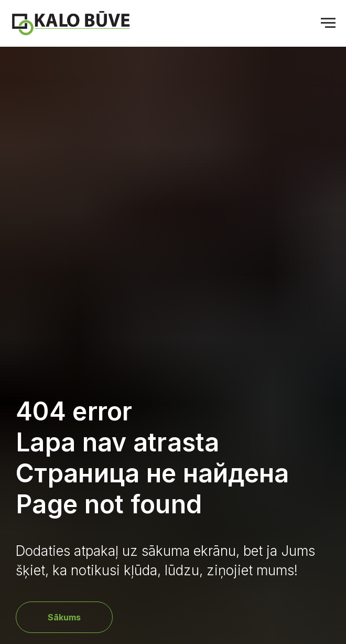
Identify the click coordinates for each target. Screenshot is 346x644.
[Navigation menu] (328, 23)
